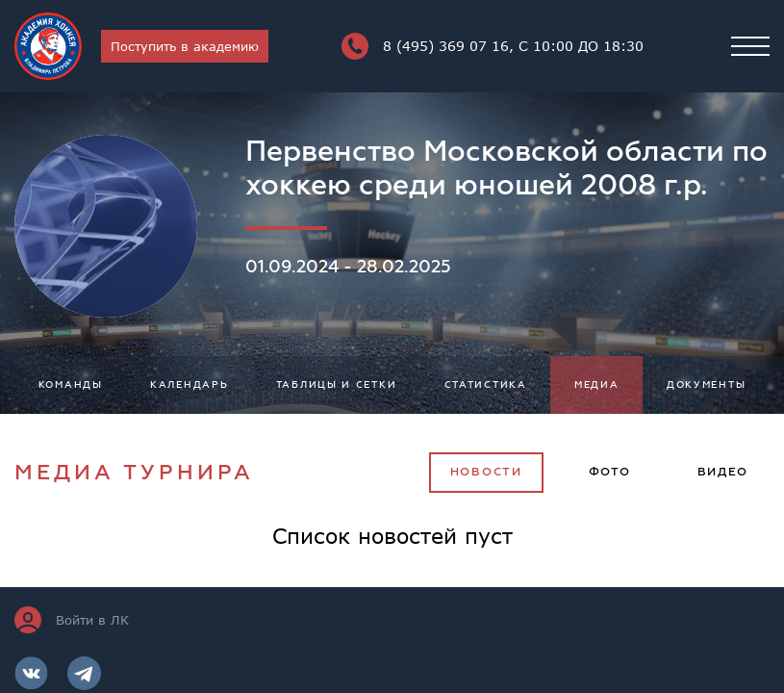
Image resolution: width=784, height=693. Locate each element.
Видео (723, 472)
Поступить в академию (185, 46)
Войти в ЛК (72, 620)
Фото (610, 472)
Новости (486, 472)
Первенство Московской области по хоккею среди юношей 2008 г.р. (506, 168)
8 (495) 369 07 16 (493, 46)
